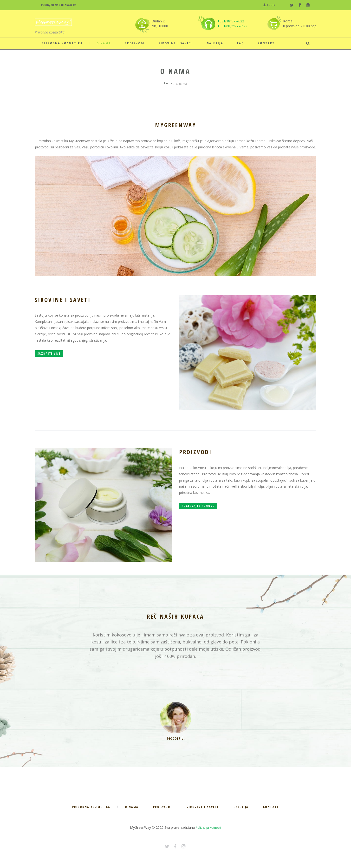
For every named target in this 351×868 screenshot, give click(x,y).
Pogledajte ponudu (208, 511)
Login (271, 5)
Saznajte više (57, 359)
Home (168, 84)
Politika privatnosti (208, 828)
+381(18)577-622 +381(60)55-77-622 (232, 23)
